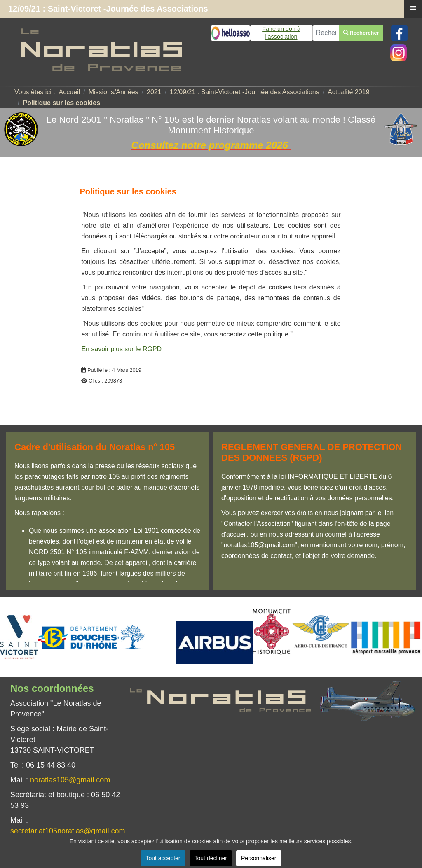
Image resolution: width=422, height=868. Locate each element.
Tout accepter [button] (163, 858)
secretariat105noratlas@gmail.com (68, 831)
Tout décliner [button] (211, 858)
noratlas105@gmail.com (70, 780)
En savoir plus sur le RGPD (121, 349)
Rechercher (361, 33)
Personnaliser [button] (259, 858)
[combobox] (326, 33)
